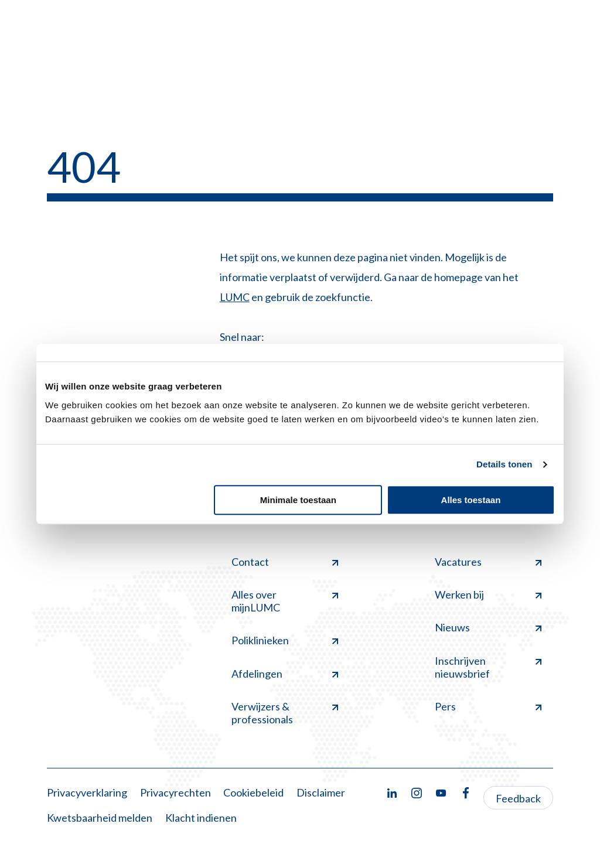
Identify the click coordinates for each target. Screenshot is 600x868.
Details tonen (504, 464)
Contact (285, 562)
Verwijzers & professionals (285, 713)
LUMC (235, 297)
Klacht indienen (201, 818)
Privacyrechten (175, 792)
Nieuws (488, 627)
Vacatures (488, 562)
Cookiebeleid (253, 792)
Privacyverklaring (87, 792)
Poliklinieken (285, 640)
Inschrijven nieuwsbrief (488, 667)
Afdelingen (285, 674)
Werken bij (488, 594)
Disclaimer (321, 792)
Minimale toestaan (298, 500)
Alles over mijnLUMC (285, 601)
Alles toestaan (471, 500)
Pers (488, 706)
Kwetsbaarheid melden (100, 818)
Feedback (518, 798)
